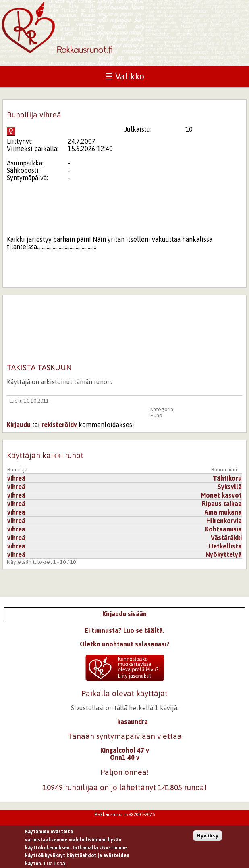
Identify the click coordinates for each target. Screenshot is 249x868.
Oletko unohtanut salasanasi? (125, 644)
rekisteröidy (59, 425)
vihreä (16, 478)
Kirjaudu (19, 425)
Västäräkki (226, 538)
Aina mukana (223, 512)
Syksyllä (230, 487)
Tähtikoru (227, 478)
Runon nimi (224, 470)
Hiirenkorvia (224, 521)
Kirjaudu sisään (124, 614)
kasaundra (133, 722)
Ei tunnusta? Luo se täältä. (124, 630)
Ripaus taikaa (222, 504)
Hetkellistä (225, 546)
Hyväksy (207, 838)
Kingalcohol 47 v (125, 750)
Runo (156, 415)
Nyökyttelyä (224, 554)
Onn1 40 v (125, 757)
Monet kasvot (221, 495)
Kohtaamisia (223, 529)
